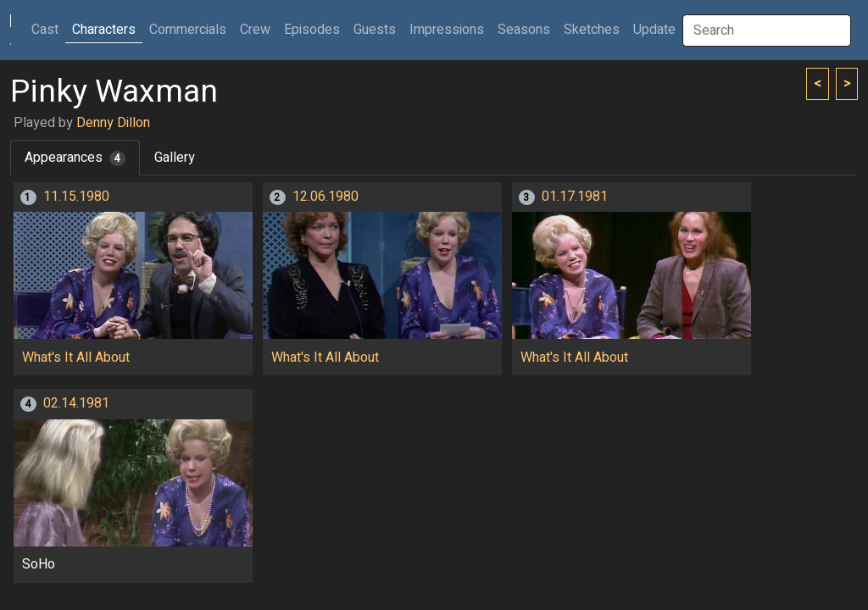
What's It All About (76, 358)
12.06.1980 (325, 197)
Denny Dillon (113, 123)
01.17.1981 (575, 197)
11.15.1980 (76, 197)
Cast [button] (48, 29)
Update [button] (654, 30)
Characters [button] (104, 30)
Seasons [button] (524, 30)
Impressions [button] (447, 30)
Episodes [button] (312, 30)
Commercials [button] (188, 30)
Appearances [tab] (75, 158)
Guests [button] (375, 30)
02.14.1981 (76, 403)
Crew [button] (255, 30)
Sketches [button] (592, 30)
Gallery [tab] (175, 158)
